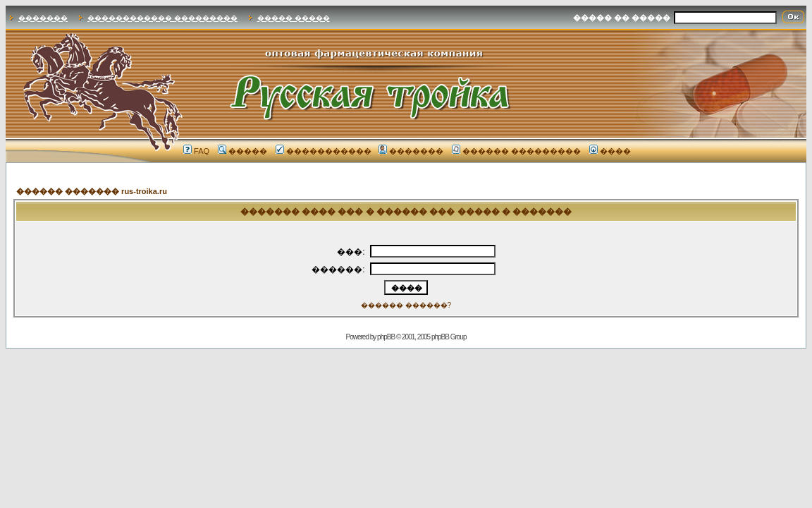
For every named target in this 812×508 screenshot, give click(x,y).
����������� (324, 151)
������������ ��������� (162, 18)
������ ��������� (516, 151)
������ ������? (406, 305)
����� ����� (294, 18)
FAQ (196, 151)
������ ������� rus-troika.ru (92, 191)
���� (610, 151)
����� (242, 151)
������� (43, 18)
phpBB (386, 337)
